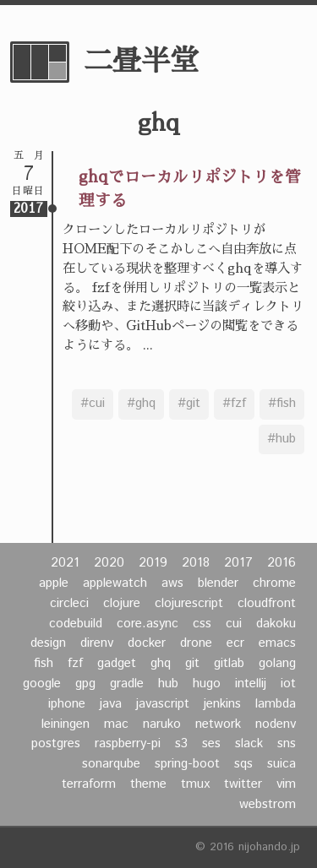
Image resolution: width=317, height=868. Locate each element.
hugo (207, 684)
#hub (281, 439)
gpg (85, 684)
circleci (69, 604)
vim (286, 784)
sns (287, 744)
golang (277, 664)
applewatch (115, 583)
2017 (238, 563)
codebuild (76, 624)
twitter (243, 784)
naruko (162, 724)
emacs (277, 643)
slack (249, 744)
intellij (251, 684)
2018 (196, 563)
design (48, 643)
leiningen (66, 724)
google (42, 684)
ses (211, 744)
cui (234, 624)
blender (218, 583)
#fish (282, 404)
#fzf (234, 404)
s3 (181, 744)
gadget (117, 664)
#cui (93, 404)
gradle (127, 684)
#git (189, 404)
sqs (243, 764)
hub (168, 684)
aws (172, 583)
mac (116, 724)
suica (281, 764)
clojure (122, 604)
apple (54, 583)
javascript (163, 704)
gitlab (229, 664)
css (202, 624)
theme (148, 784)
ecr (235, 643)
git (192, 664)
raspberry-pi (128, 744)
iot (288, 684)
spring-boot (187, 764)
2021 (65, 563)
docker (147, 643)
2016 (281, 563)
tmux (195, 784)
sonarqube (111, 764)
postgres (56, 744)
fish (44, 664)
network (218, 724)
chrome (274, 583)
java (111, 704)
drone (196, 643)
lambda (276, 704)
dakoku (276, 624)
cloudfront (267, 604)
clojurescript (189, 604)
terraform (89, 784)
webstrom (268, 805)
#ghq (141, 404)
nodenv (276, 724)
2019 (153, 563)
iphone (67, 704)
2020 (109, 563)
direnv (97, 643)
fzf (75, 664)
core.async (148, 624)
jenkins (222, 704)
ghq (161, 664)
